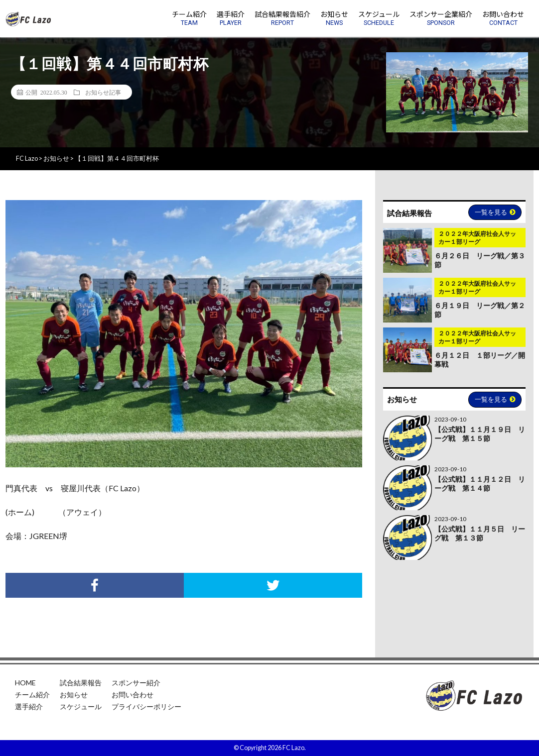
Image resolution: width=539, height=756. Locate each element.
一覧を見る (495, 212)
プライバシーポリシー (146, 706)
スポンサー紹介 (136, 683)
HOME (25, 683)
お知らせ (74, 695)
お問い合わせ (133, 695)
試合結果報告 (81, 683)
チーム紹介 (32, 695)
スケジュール (81, 706)
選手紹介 (29, 706)
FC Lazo (293, 748)
